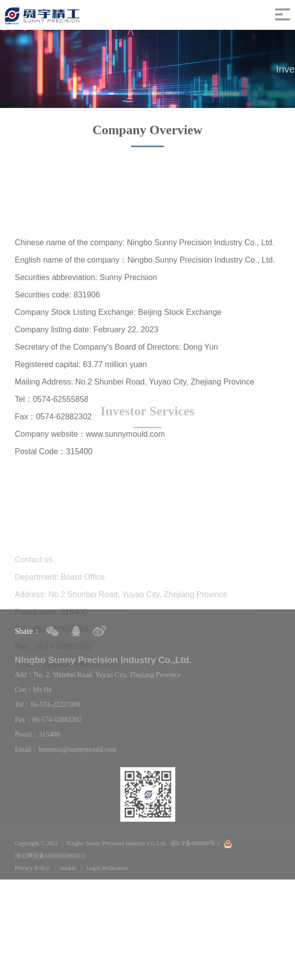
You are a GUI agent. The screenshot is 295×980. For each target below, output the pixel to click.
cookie (68, 868)
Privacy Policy (32, 868)
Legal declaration (107, 868)
